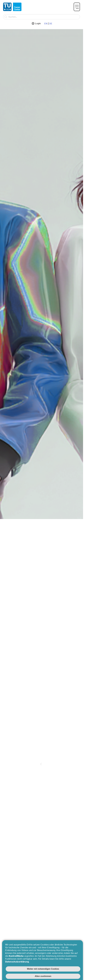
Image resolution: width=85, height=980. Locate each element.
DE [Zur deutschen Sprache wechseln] (51, 24)
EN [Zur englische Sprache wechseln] (46, 24)
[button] (77, 7)
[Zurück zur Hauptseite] (12, 7)
